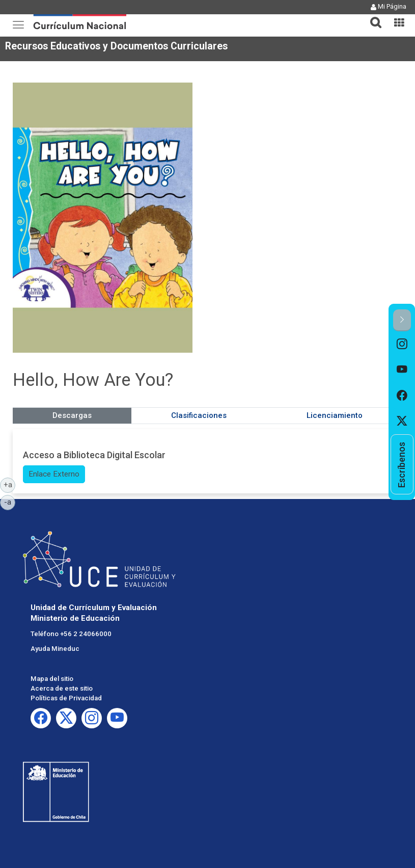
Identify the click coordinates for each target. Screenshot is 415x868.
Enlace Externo (54, 474)
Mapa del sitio (52, 679)
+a (10, 484)
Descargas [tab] (72, 415)
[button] (372, 16)
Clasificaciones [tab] (199, 415)
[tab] (372, 17)
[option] (402, 344)
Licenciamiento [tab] (335, 415)
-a (10, 502)
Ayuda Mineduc (55, 649)
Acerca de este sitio (62, 688)
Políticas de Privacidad (66, 698)
